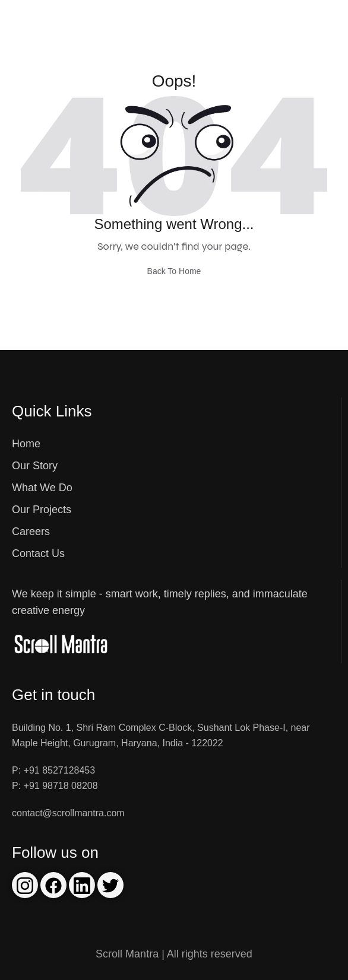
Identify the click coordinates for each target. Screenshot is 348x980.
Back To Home (174, 271)
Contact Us (38, 553)
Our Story (35, 466)
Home (26, 444)
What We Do (42, 488)
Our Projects (42, 510)
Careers (31, 532)
